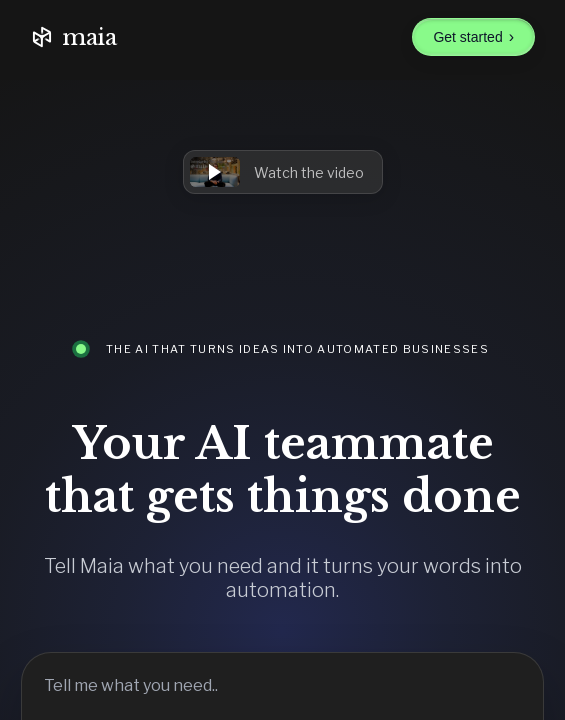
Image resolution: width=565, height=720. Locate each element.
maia (73, 37)
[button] (283, 172)
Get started (473, 36)
